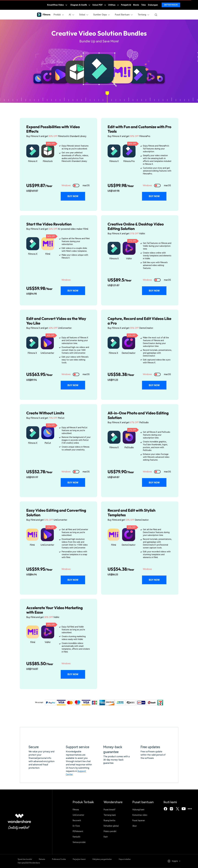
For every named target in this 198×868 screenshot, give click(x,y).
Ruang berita (109, 820)
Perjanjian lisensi (79, 859)
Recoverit (77, 820)
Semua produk (79, 842)
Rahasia (42, 859)
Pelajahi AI (126, 5)
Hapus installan (125, 859)
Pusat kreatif (110, 810)
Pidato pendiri (110, 831)
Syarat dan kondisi (25, 859)
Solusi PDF (99, 5)
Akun (135, 826)
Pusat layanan (139, 820)
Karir (106, 837)
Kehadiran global (111, 826)
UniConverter (78, 815)
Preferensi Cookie (59, 859)
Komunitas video (140, 815)
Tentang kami (110, 815)
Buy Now (73, 196)
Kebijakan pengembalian (102, 859)
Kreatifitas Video (57, 5)
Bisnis (136, 5)
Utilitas (114, 5)
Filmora (76, 810)
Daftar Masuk (171, 5)
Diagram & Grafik (80, 5)
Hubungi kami (138, 810)
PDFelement (78, 831)
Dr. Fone (76, 826)
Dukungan (153, 5)
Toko (144, 5)
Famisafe (77, 837)
